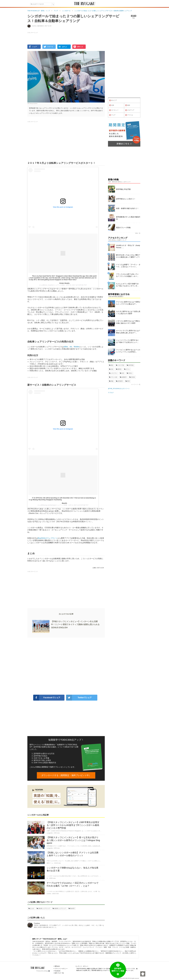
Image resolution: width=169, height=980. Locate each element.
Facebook (58, 971)
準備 (111, 381)
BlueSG (64, 503)
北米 (112, 105)
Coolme (37, 923)
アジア (112, 115)
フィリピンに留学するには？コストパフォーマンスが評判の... (128, 351)
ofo (71, 347)
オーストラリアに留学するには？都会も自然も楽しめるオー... (128, 332)
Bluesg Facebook (34, 103)
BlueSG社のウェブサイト (48, 538)
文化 (111, 369)
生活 (122, 373)
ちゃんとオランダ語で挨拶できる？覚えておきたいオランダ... (127, 285)
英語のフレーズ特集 (123, 228)
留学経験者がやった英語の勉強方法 (128, 218)
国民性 (119, 369)
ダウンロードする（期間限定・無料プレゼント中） (66, 775)
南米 (128, 105)
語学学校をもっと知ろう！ (126, 199)
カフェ (127, 369)
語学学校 (130, 365)
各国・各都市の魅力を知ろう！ (127, 208)
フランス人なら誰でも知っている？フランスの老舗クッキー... (127, 275)
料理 (128, 381)
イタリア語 (120, 365)
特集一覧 (138, 233)
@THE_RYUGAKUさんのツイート (119, 389)
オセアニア (130, 110)
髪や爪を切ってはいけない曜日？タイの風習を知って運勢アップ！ (128, 256)
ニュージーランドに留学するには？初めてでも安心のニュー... (127, 341)
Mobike (77, 347)
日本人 (129, 373)
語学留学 (119, 381)
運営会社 (57, 966)
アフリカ (129, 115)
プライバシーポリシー (61, 969)
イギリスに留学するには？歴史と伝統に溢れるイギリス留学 (128, 322)
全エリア (113, 100)
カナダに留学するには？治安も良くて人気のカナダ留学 (128, 312)
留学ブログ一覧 (59, 973)
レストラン (113, 373)
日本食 (132, 377)
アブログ (111, 393)
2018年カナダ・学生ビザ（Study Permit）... (128, 246)
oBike (66, 347)
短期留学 (123, 377)
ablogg (47, 971)
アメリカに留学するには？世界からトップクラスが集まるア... (128, 303)
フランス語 (113, 377)
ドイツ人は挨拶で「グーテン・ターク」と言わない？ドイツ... (128, 266)
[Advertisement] (66, 666)
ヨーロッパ (114, 110)
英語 (111, 365)
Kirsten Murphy (64, 283)
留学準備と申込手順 (123, 189)
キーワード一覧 (136, 384)
